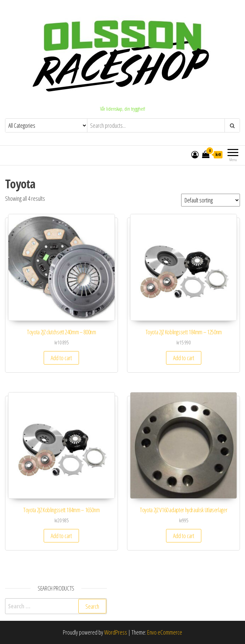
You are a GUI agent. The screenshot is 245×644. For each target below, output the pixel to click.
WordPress (116, 632)
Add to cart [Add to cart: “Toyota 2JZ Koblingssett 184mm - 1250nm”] (184, 358)
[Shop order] (211, 200)
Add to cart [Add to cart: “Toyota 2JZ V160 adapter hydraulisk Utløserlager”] (184, 536)
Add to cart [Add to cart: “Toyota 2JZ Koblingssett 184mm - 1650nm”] (61, 536)
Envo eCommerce (165, 632)
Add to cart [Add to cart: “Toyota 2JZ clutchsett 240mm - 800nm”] (61, 358)
